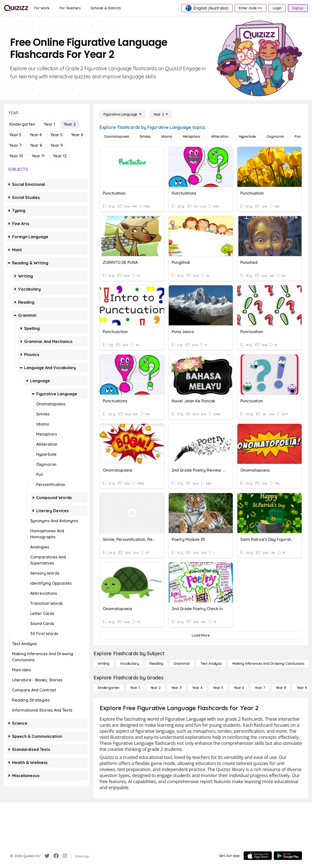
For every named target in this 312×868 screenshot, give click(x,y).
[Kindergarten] (109, 688)
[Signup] (298, 8)
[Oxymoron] (275, 136)
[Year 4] (197, 688)
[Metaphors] (192, 136)
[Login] (277, 8)
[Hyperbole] (248, 136)
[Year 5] (218, 688)
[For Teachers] (70, 8)
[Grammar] (182, 664)
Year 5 (56, 135)
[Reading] (156, 664)
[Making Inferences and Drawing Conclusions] (268, 664)
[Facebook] (56, 856)
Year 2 (70, 124)
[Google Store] (288, 856)
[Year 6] (239, 688)
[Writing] (104, 664)
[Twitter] (47, 856)
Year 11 (38, 156)
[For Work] (42, 8)
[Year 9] (302, 688)
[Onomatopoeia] (116, 136)
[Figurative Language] (122, 114)
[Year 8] (281, 688)
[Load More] (201, 635)
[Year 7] (260, 688)
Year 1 (49, 124)
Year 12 (60, 156)
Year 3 (15, 135)
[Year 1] (135, 688)
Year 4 (36, 135)
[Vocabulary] (129, 664)
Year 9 (57, 145)
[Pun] (298, 136)
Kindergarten (22, 124)
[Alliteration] (220, 136)
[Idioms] (167, 136)
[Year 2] (161, 114)
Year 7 (15, 145)
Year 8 (36, 145)
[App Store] (258, 856)
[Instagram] (65, 856)
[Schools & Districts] (106, 8)
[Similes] (145, 136)
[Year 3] (176, 688)
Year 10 (16, 156)
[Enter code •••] (250, 8)
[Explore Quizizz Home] (16, 8)
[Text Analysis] (211, 664)
